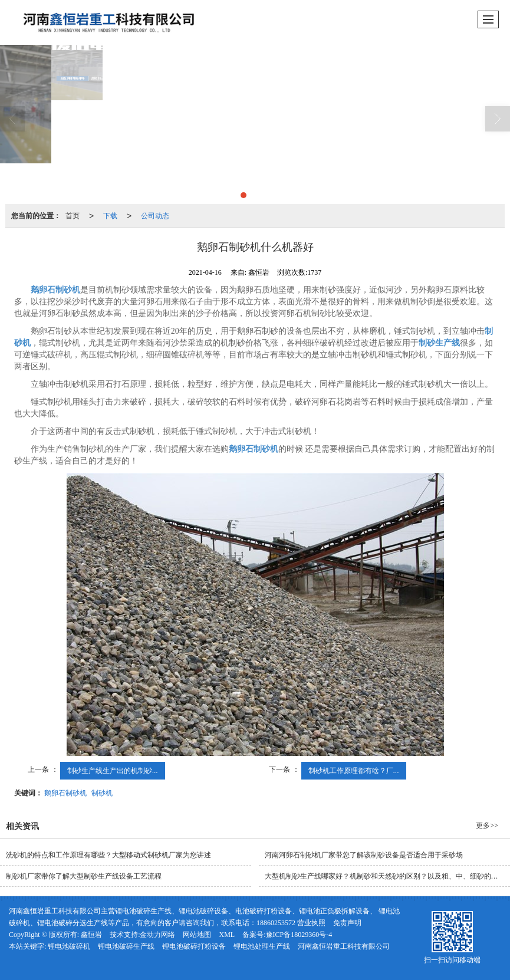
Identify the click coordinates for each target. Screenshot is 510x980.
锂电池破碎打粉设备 (194, 946)
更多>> (487, 826)
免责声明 (347, 923)
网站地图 (197, 935)
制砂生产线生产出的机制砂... (113, 771)
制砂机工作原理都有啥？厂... (354, 771)
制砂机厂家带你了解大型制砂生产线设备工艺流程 (84, 876)
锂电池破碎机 (69, 946)
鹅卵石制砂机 (65, 793)
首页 (73, 216)
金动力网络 (157, 935)
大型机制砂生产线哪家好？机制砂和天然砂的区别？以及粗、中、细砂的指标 (385, 876)
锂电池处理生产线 (262, 946)
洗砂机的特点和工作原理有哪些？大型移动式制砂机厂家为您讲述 (108, 855)
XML (227, 935)
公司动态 (155, 216)
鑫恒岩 (91, 935)
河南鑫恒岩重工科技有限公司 (344, 946)
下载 (110, 216)
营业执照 (311, 923)
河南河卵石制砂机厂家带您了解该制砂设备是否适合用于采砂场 (364, 855)
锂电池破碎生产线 (126, 946)
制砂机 (102, 793)
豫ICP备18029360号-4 (299, 935)
